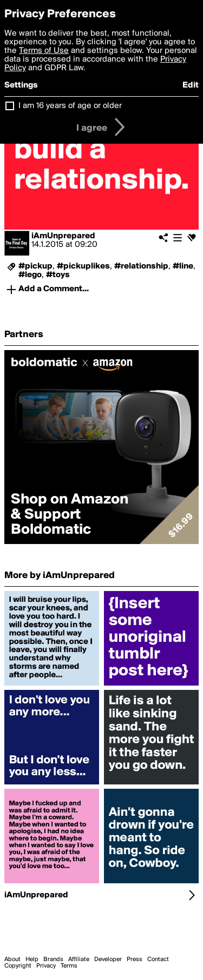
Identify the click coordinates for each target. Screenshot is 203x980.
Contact (158, 959)
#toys (58, 275)
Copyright (18, 966)
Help (32, 959)
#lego (30, 275)
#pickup (35, 266)
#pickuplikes (83, 266)
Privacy (46, 966)
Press (135, 959)
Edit (191, 85)
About (12, 959)
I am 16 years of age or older (70, 106)
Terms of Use (44, 51)
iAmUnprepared (63, 236)
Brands (53, 959)
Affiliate (79, 959)
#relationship (141, 266)
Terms (69, 966)
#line (183, 266)
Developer (108, 959)
